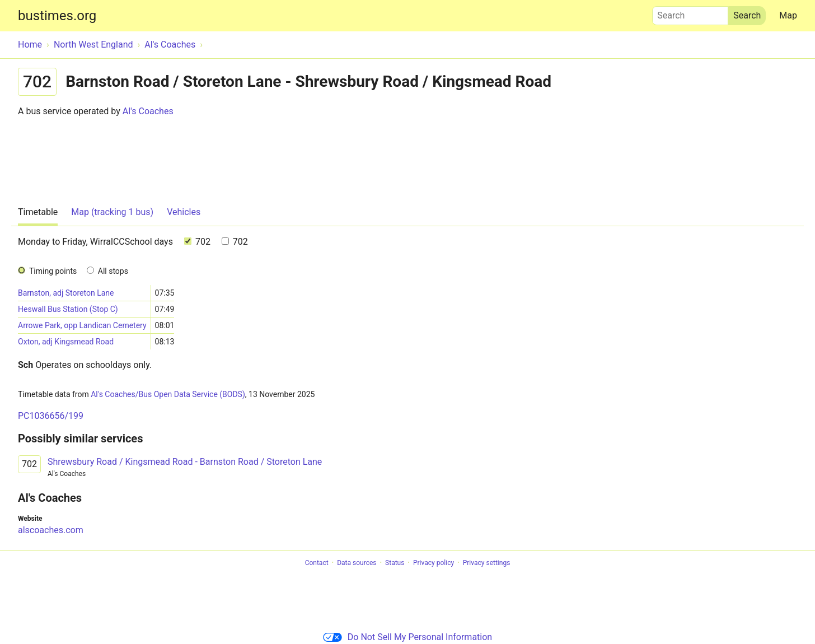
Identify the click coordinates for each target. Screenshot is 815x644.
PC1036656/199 (51, 416)
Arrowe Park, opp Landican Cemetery (82, 325)
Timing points (53, 271)
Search (690, 13)
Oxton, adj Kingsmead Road (66, 342)
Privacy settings (487, 563)
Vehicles (184, 212)
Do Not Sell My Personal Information (407, 637)
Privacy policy (434, 563)
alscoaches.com (51, 530)
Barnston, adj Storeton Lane (66, 293)
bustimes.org (57, 16)
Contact (317, 563)
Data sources (357, 563)
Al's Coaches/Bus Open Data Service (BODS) (168, 394)
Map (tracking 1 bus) (112, 212)
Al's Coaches (148, 111)
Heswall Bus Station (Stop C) (68, 309)
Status (395, 563)
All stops (113, 271)
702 (197, 242)
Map (788, 15)
